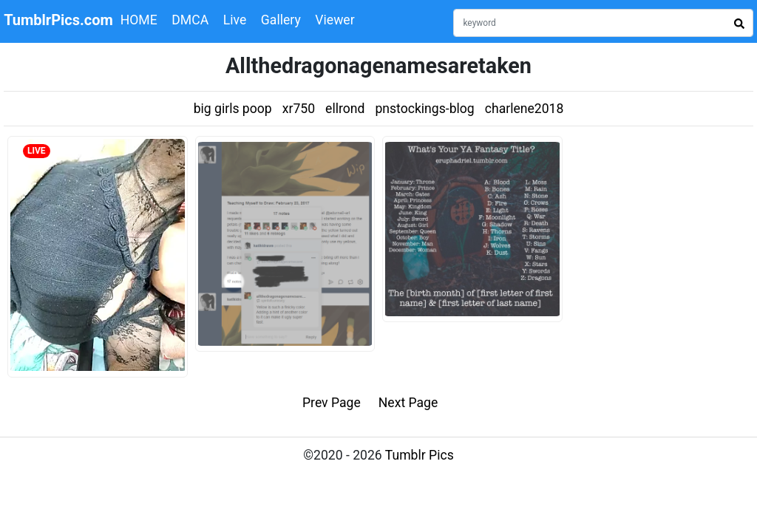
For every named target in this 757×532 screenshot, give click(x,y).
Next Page (408, 403)
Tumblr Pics (420, 455)
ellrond (345, 109)
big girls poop (233, 109)
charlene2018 (525, 109)
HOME (139, 20)
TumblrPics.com (58, 20)
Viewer (335, 20)
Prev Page (332, 403)
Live (235, 20)
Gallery (281, 20)
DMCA (190, 20)
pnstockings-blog (424, 109)
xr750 (299, 109)
